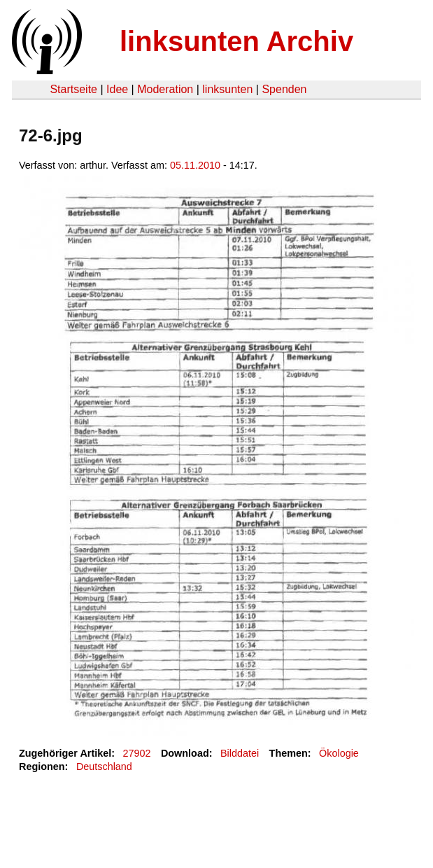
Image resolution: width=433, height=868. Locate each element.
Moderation (165, 89)
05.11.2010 (195, 165)
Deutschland (104, 766)
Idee (117, 89)
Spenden (284, 89)
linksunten (227, 89)
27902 (137, 753)
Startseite (73, 89)
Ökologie (339, 753)
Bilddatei (240, 753)
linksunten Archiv (236, 41)
